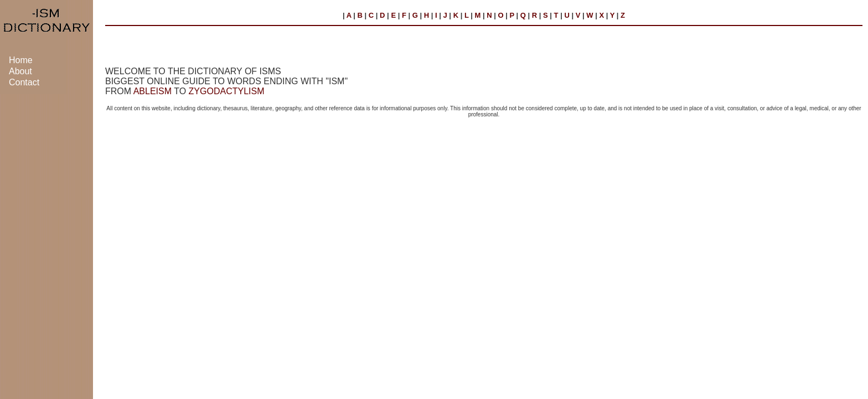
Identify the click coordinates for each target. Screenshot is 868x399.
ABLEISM (153, 91)
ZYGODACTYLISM (227, 91)
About (20, 71)
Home (21, 60)
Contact (24, 82)
